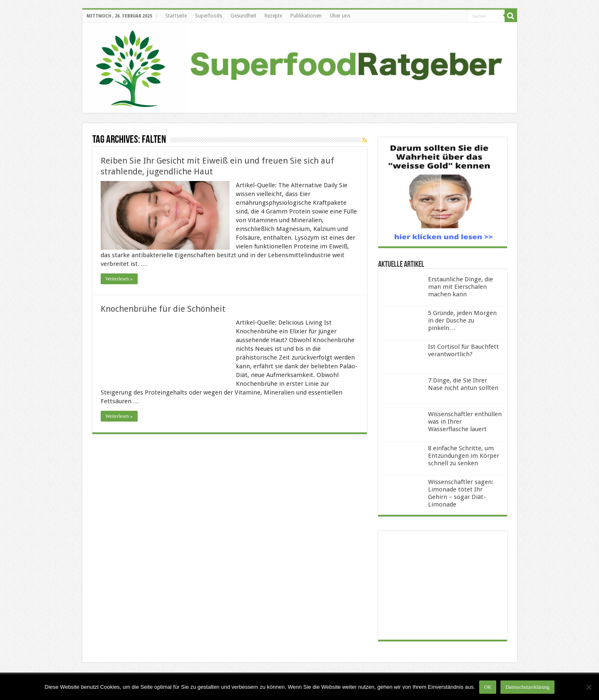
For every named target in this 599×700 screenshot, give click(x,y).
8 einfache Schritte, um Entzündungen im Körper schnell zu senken (464, 456)
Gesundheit (243, 16)
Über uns (340, 16)
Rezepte (273, 16)
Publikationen (306, 16)
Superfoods (209, 16)
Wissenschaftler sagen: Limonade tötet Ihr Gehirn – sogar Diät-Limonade (461, 493)
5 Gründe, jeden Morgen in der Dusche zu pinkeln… (462, 320)
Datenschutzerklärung (527, 687)
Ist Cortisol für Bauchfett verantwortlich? (463, 350)
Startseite (176, 16)
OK (488, 687)
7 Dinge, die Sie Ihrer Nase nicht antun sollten (463, 384)
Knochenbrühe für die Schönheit (163, 309)
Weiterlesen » (119, 279)
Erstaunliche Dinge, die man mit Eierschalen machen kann (460, 287)
